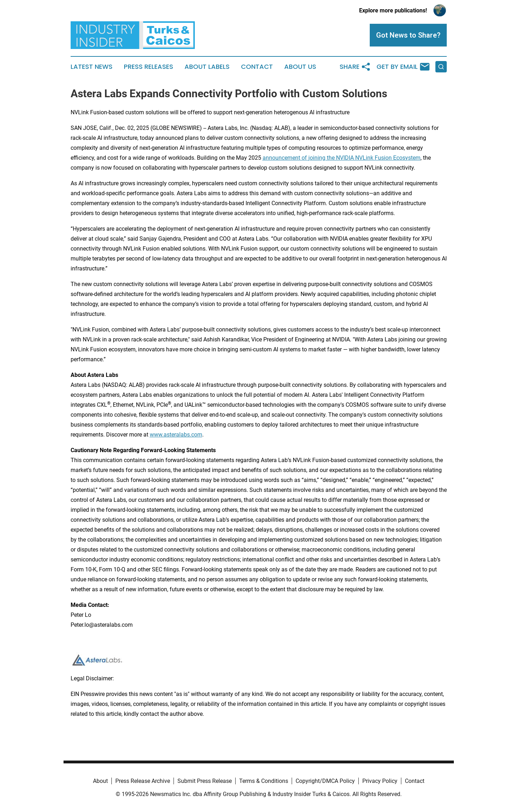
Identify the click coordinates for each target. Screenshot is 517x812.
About (100, 781)
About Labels (207, 67)
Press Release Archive (143, 781)
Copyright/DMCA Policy (325, 781)
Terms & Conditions (264, 781)
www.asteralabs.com (176, 435)
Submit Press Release (205, 781)
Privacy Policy (380, 781)
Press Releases (148, 67)
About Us (300, 67)
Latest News (92, 67)
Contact (257, 67)
